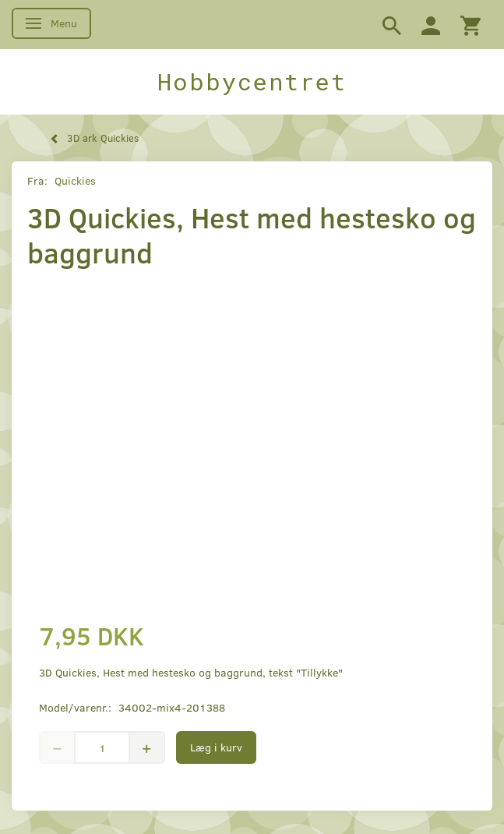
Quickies (75, 180)
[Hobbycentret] (252, 82)
